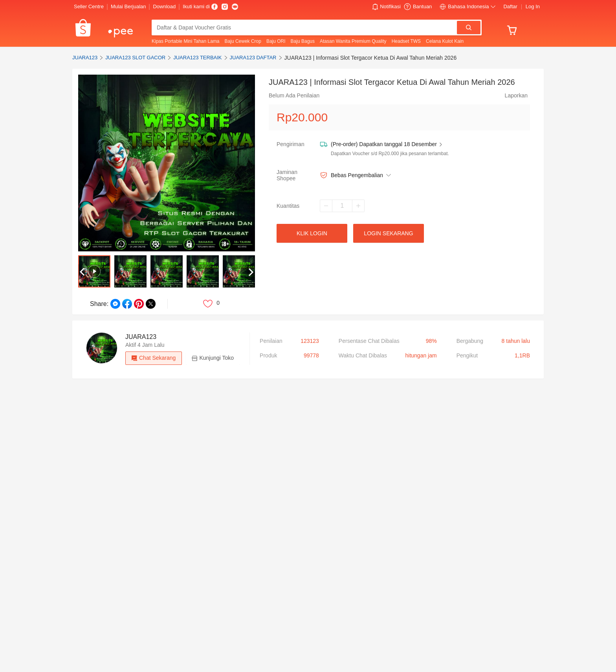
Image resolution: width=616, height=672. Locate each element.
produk (268, 355)
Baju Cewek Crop (243, 41)
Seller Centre (89, 6)
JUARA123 (85, 58)
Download (164, 6)
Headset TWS (406, 41)
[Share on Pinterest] (139, 304)
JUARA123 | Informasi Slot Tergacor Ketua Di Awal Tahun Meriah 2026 (371, 58)
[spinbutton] (342, 206)
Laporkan (516, 95)
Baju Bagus (303, 41)
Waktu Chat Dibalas (363, 355)
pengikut (467, 355)
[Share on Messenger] (115, 304)
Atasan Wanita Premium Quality (353, 41)
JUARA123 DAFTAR (253, 58)
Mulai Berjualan (128, 6)
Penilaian (271, 341)
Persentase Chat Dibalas (369, 341)
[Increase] (358, 206)
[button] (387, 7)
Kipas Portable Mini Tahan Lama (186, 41)
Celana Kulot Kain (445, 41)
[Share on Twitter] (151, 304)
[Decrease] (326, 206)
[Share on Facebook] (127, 304)
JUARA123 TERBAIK (197, 58)
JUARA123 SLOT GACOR (135, 58)
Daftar (510, 6)
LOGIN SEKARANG (388, 233)
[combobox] (305, 27)
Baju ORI (276, 41)
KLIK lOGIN (312, 233)
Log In (533, 6)
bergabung (470, 341)
